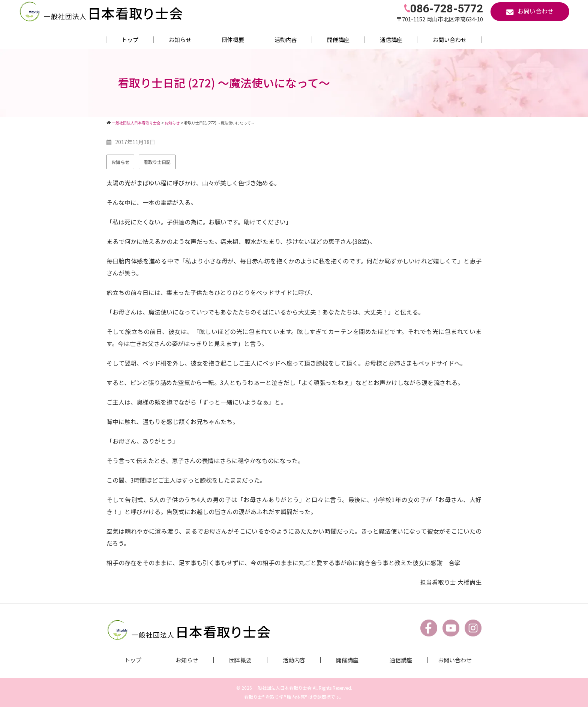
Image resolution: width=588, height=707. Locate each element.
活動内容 (286, 40)
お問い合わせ (450, 40)
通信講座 (391, 40)
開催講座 (338, 40)
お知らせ (180, 40)
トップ (130, 40)
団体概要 (233, 40)
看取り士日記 (157, 162)
